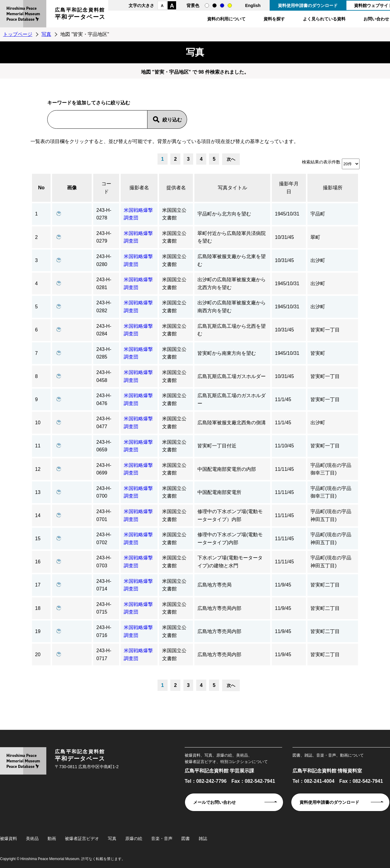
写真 (46, 34)
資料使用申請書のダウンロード (308, 5)
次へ (231, 159)
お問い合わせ (376, 19)
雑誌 (203, 838)
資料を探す (274, 19)
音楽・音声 (162, 838)
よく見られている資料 (324, 19)
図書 (186, 838)
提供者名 (176, 188)
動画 (52, 838)
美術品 (32, 838)
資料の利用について (226, 19)
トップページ (18, 34)
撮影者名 (139, 188)
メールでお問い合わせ (214, 802)
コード (106, 188)
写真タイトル (232, 188)
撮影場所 (333, 188)
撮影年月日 (289, 188)
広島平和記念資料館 (80, 14)
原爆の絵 (134, 838)
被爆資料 (9, 838)
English (253, 5)
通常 (207, 5)
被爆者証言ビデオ (82, 838)
